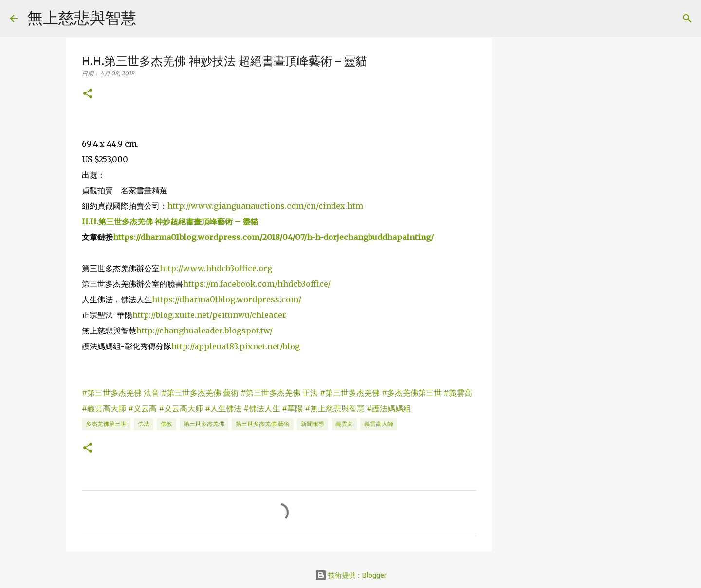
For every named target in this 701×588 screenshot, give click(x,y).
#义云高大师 (181, 408)
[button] (88, 94)
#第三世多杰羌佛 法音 (120, 393)
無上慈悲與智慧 (82, 18)
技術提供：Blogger (351, 575)
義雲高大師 (379, 424)
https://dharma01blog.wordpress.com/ (227, 299)
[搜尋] (150, 18)
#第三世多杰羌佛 (350, 393)
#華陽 (292, 408)
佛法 (144, 424)
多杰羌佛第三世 (106, 424)
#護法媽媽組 (389, 408)
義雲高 (344, 424)
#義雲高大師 (104, 408)
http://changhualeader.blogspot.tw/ (204, 331)
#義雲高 (458, 393)
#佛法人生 (262, 408)
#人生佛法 (223, 408)
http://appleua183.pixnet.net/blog (236, 346)
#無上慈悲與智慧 (335, 408)
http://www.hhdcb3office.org (216, 268)
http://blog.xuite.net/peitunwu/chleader (209, 315)
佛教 (166, 424)
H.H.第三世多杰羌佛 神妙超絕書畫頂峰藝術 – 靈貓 (170, 221)
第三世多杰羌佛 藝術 (263, 424)
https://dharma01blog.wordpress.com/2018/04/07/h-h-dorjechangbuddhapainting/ (273, 237)
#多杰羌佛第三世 (412, 393)
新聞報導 (313, 424)
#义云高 (142, 408)
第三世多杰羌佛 (204, 424)
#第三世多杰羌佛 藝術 (200, 393)
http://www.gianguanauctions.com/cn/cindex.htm (265, 206)
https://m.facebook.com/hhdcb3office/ (257, 284)
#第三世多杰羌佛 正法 (279, 393)
